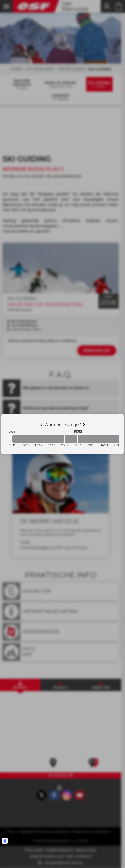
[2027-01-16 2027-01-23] (111, 439)
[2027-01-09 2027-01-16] (97, 439)
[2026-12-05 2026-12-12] (31, 439)
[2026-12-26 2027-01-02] (71, 439)
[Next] (84, 425)
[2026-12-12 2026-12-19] (45, 439)
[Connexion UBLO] (5, 841)
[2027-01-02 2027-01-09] (84, 439)
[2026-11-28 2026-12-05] (18, 439)
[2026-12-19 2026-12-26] (58, 439)
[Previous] (41, 425)
